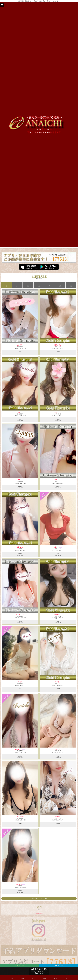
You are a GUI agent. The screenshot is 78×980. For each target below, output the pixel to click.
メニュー (34, 977)
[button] (2, 5)
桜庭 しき (58, 749)
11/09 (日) (50, 285)
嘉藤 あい (56, 547)
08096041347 (39, 969)
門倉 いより (58, 615)
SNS (66, 977)
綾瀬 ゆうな (20, 345)
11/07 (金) (28, 285)
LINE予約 (20, 965)
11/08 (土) (39, 285)
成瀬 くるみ (58, 412)
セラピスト (23, 977)
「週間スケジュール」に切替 (39, 898)
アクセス (55, 977)
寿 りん (20, 682)
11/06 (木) (17, 285)
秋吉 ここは (20, 817)
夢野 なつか (20, 547)
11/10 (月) (60, 285)
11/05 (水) (7, 285)
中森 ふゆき (18, 884)
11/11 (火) (71, 285)
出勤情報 (44, 977)
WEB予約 (58, 965)
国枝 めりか (58, 345)
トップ (12, 977)
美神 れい (58, 817)
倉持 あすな (18, 749)
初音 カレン (58, 480)
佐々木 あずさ (20, 615)
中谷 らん (58, 682)
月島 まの (20, 412)
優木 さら (20, 480)
